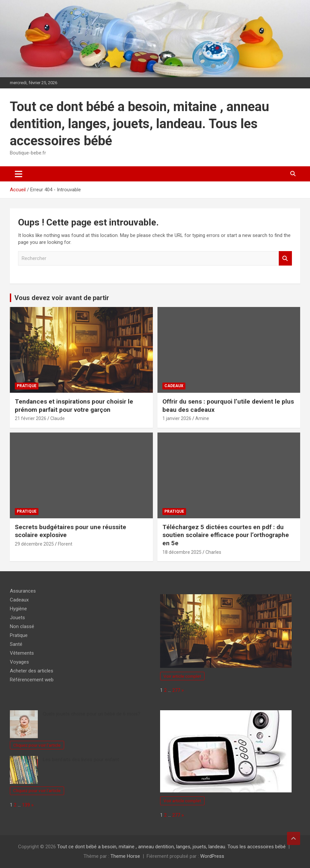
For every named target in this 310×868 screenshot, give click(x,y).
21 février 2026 (31, 418)
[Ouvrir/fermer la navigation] (19, 174)
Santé (16, 644)
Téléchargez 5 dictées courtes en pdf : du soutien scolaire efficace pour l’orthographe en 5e (226, 535)
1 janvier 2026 (177, 418)
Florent (65, 544)
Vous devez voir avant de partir (62, 298)
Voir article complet (182, 676)
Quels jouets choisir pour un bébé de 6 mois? (92, 714)
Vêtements (22, 653)
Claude (58, 418)
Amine (202, 418)
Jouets (17, 618)
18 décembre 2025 (182, 552)
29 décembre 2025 (34, 544)
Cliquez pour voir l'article (37, 745)
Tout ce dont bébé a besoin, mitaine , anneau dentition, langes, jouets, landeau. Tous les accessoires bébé (140, 124)
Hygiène (18, 609)
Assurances (23, 591)
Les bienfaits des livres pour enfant (81, 760)
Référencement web (32, 680)
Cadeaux (174, 386)
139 (26, 805)
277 (176, 690)
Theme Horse (125, 856)
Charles (213, 552)
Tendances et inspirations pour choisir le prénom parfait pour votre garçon (74, 406)
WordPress (212, 856)
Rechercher (285, 258)
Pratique (27, 386)
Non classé (22, 626)
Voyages (19, 662)
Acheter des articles (32, 671)
